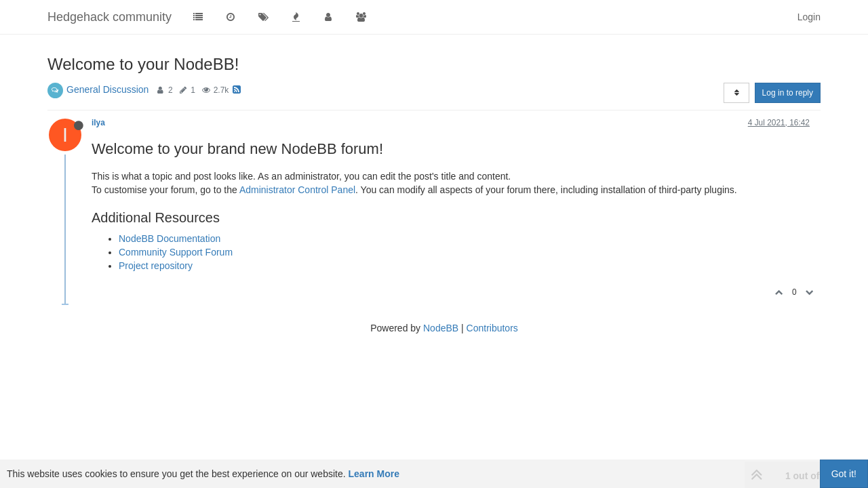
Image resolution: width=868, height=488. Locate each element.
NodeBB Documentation (170, 239)
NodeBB (441, 328)
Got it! (844, 474)
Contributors (492, 328)
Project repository (156, 266)
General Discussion (107, 89)
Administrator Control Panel (297, 190)
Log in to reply (788, 93)
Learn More (374, 474)
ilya (98, 123)
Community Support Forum (176, 252)
